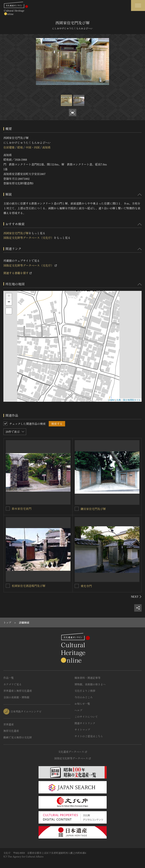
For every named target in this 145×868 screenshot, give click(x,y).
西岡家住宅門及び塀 (16, 233)
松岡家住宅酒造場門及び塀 (29, 586)
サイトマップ (82, 730)
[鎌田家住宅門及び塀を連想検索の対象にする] (77, 509)
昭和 (20, 147)
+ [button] (9, 296)
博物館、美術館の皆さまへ (90, 684)
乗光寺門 (86, 586)
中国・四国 (33, 147)
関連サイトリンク (85, 723)
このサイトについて (86, 717)
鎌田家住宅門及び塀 (93, 509)
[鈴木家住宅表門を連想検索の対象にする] (8, 509)
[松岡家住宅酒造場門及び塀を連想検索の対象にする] (8, 586)
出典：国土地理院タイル (129, 400)
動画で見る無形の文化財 (18, 737)
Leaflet (111, 400)
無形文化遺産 (11, 731)
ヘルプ (78, 710)
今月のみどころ (84, 697)
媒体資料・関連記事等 (87, 678)
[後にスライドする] (136, 597)
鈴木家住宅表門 (22, 509)
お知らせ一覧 (82, 704)
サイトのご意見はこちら (89, 736)
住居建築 (9, 147)
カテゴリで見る (12, 684)
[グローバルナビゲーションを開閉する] (138, 5)
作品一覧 (9, 678)
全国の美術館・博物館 (16, 697)
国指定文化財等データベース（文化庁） (29, 238)
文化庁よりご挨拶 (85, 691)
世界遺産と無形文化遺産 (18, 691)
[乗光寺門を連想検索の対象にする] (77, 586)
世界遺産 (9, 724)
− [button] (9, 302)
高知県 (46, 147)
